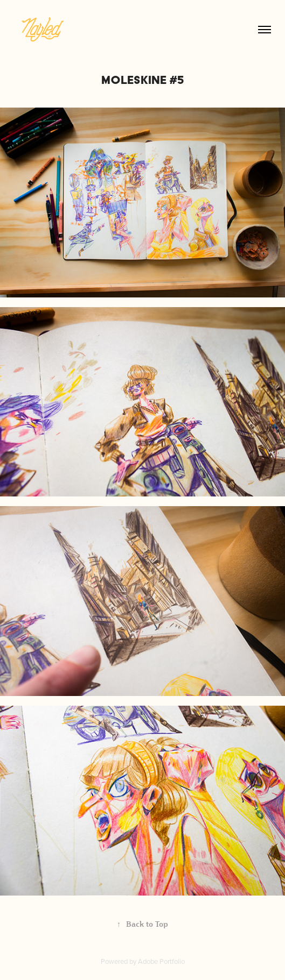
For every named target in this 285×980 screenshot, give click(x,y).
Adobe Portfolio (161, 961)
